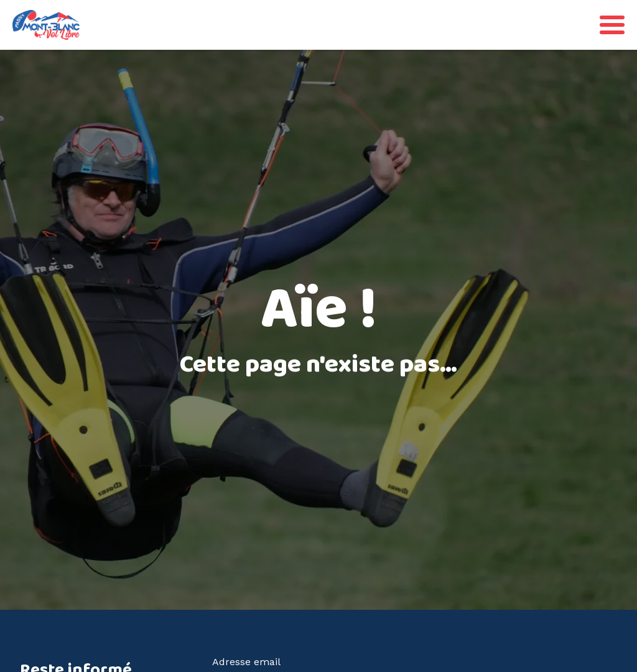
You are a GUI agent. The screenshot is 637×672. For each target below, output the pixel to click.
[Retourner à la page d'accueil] (46, 25)
